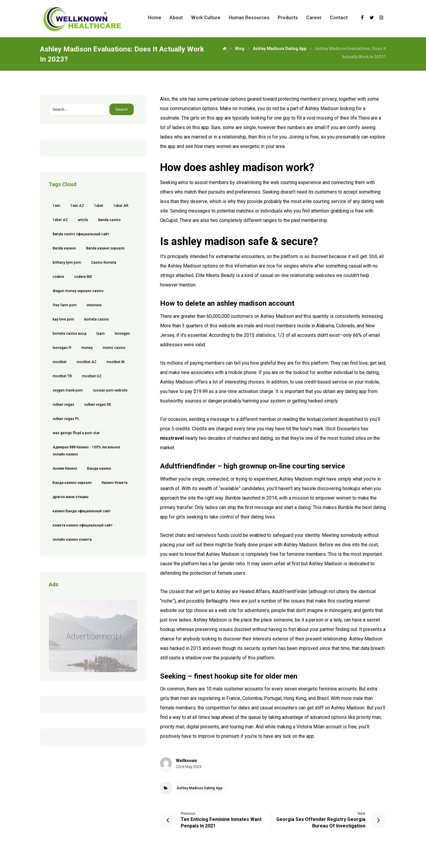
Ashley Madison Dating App (200, 788)
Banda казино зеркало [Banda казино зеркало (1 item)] (105, 248)
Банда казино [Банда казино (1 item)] (99, 468)
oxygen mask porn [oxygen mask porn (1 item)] (68, 390)
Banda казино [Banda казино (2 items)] (64, 248)
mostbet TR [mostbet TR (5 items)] (62, 376)
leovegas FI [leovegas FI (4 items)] (62, 348)
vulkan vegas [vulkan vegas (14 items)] (63, 405)
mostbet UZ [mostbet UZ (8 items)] (92, 376)
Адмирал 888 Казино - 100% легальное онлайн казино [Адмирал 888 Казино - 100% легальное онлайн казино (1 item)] (86, 451)
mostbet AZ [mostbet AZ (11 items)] (87, 362)
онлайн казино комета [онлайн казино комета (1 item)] (72, 540)
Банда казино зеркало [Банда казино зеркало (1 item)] (72, 483)
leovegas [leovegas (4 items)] (122, 334)
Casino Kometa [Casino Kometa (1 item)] (104, 263)
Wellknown (187, 761)
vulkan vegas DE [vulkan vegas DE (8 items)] (98, 405)
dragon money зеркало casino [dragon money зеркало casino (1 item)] (78, 291)
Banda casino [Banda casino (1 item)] (109, 220)
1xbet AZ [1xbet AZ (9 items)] (60, 220)
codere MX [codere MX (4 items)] (83, 277)
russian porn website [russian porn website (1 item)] (110, 390)
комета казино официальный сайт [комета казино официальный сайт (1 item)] (83, 525)
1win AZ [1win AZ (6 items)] (77, 206)
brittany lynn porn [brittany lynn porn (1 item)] (67, 263)
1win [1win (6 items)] (57, 206)
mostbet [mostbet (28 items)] (60, 362)
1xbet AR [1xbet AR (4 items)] (121, 206)
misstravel (172, 438)
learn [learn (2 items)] (101, 334)
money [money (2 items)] (87, 348)
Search (122, 109)
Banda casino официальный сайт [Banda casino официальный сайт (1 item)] (81, 234)
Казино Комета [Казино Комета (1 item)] (115, 483)
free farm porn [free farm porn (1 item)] (65, 305)
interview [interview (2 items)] (94, 305)
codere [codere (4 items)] (58, 277)
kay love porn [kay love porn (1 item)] (63, 319)
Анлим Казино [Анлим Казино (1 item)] (65, 468)
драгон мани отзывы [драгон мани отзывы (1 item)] (71, 497)
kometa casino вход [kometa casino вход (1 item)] (70, 334)
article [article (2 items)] (83, 220)
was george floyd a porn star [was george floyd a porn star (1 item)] (76, 433)
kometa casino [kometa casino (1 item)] (97, 319)
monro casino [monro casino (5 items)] (114, 348)
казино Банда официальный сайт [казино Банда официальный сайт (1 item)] (82, 511)
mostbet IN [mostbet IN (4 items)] (116, 362)
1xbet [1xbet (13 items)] (99, 206)
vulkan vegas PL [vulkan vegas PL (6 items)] (66, 419)
